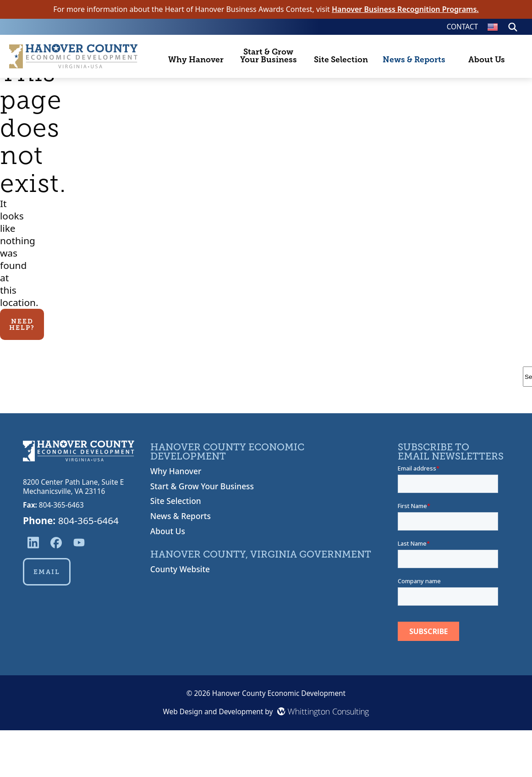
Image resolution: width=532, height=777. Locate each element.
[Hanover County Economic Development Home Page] (73, 56)
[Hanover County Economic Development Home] (79, 452)
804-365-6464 (88, 520)
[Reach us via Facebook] (56, 543)
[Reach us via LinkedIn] (33, 543)
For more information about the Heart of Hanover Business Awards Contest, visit (266, 9)
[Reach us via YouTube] (79, 542)
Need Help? (22, 324)
